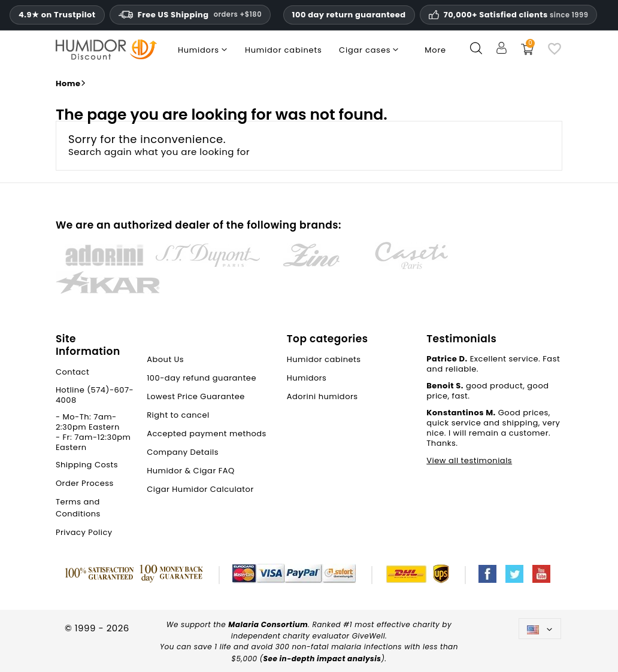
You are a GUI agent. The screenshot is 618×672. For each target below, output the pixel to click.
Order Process (85, 483)
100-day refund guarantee (202, 378)
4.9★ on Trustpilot (57, 15)
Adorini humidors (322, 396)
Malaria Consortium (268, 624)
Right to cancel (178, 415)
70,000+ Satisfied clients (516, 15)
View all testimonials (469, 460)
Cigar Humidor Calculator (200, 489)
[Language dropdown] (540, 629)
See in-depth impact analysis (322, 659)
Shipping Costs (87, 465)
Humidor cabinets (324, 359)
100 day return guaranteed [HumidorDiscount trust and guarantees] (349, 15)
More (435, 50)
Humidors (307, 378)
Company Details (183, 452)
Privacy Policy (84, 532)
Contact (72, 372)
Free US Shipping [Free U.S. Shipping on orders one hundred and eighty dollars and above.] (190, 15)
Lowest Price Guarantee (196, 396)
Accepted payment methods (207, 434)
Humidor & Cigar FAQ (191, 471)
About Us (165, 359)
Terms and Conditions (78, 508)
